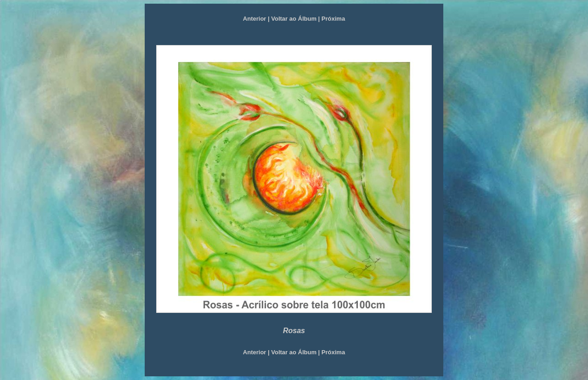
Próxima (333, 19)
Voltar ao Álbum (294, 19)
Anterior (255, 19)
